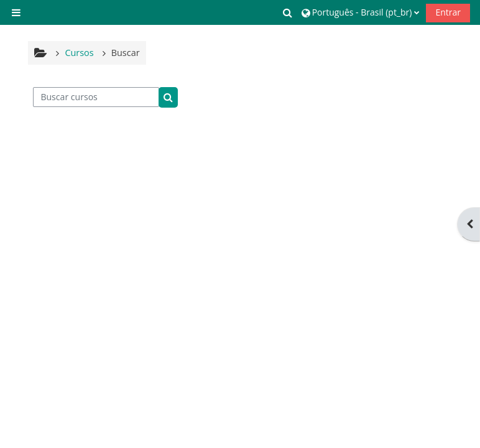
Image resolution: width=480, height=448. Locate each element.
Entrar (448, 12)
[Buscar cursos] (96, 97)
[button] (288, 12)
